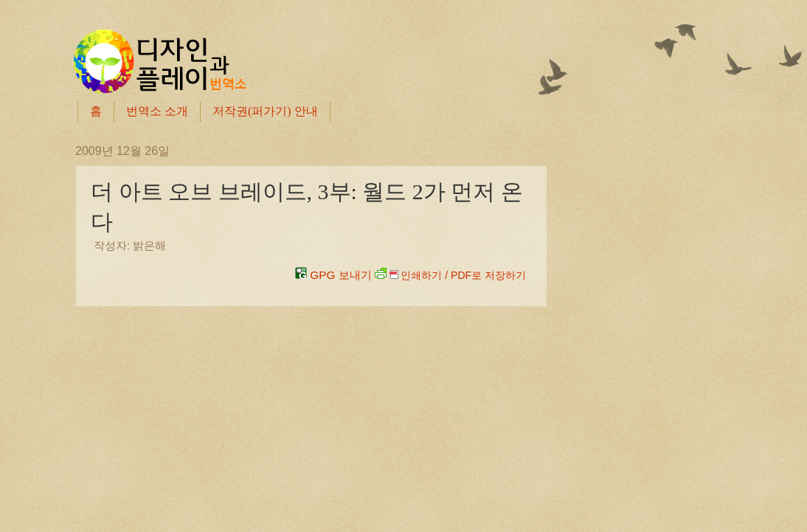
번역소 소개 (157, 111)
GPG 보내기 (333, 275)
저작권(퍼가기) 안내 (265, 111)
